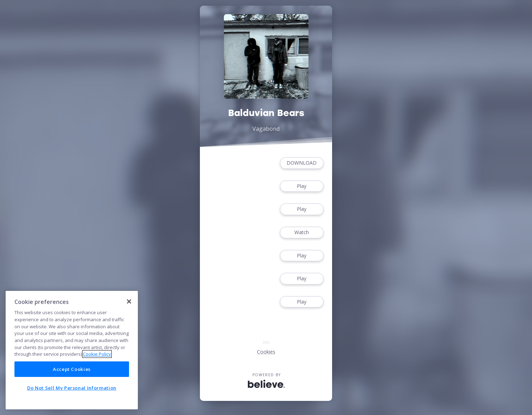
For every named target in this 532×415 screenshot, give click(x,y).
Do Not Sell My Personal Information (72, 388)
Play (302, 186)
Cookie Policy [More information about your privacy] (97, 354)
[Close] (129, 301)
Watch (302, 233)
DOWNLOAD (302, 163)
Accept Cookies (72, 369)
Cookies (266, 352)
